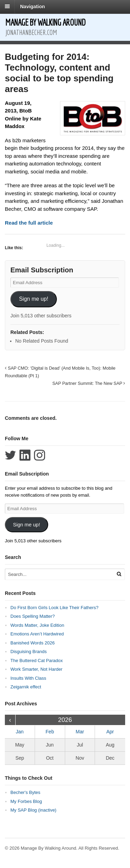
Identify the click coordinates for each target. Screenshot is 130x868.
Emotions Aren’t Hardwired (37, 634)
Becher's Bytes (25, 792)
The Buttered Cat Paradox (37, 661)
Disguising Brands (29, 652)
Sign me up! (34, 299)
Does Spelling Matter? (33, 616)
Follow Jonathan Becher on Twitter (10, 455)
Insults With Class (28, 678)
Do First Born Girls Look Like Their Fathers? (54, 608)
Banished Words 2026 (33, 643)
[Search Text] (59, 574)
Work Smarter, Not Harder (36, 669)
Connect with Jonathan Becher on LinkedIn (25, 455)
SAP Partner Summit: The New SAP (89, 383)
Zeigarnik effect (26, 687)
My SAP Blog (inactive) (33, 810)
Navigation (33, 7)
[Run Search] (119, 574)
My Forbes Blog (26, 801)
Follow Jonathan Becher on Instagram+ (40, 455)
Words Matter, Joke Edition (37, 625)
